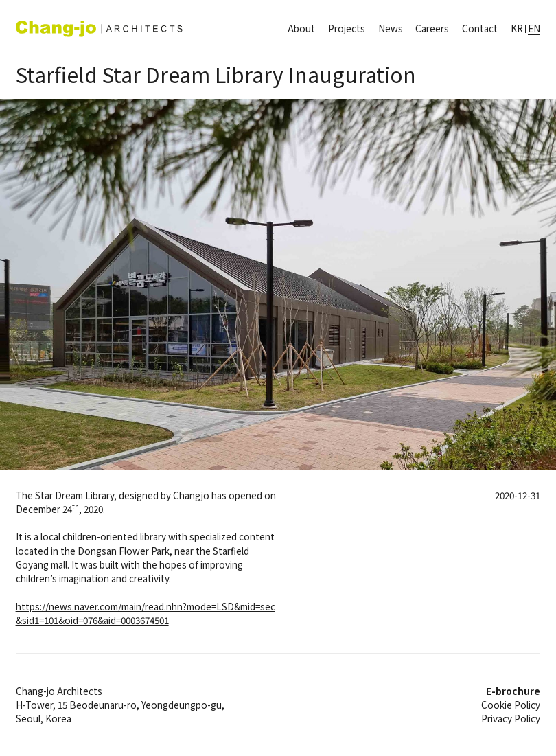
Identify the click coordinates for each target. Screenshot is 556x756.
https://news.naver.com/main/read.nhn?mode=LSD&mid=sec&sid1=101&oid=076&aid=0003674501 (146, 613)
